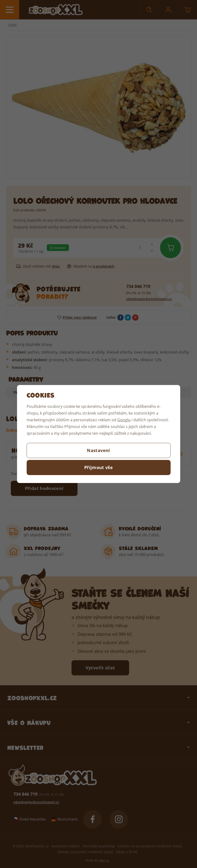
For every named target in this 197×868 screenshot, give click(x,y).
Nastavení (98, 450)
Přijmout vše (98, 467)
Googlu (124, 420)
